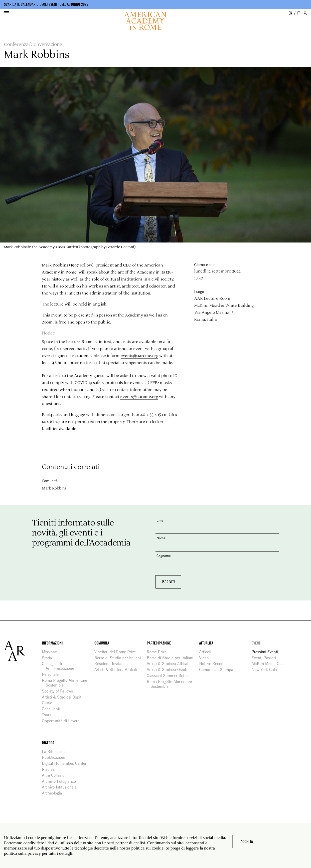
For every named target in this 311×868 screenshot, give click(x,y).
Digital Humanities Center (66, 763)
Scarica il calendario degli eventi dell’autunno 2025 (46, 4)
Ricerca (48, 743)
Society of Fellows (59, 691)
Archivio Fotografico (61, 781)
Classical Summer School (170, 676)
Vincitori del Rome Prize (117, 652)
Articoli (207, 652)
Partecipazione (159, 643)
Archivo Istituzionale (61, 787)
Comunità (102, 643)
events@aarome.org (139, 355)
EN (290, 13)
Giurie (49, 703)
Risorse (50, 769)
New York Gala (266, 670)
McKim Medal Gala (270, 664)
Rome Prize (158, 652)
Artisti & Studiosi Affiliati (118, 670)
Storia (49, 658)
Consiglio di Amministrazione (60, 666)
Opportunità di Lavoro (63, 721)
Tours (48, 715)
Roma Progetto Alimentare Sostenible (66, 683)
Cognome (164, 556)
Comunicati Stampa (218, 670)
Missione (51, 652)
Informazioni (52, 643)
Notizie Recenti (214, 664)
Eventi (256, 643)
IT (299, 13)
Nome (161, 538)
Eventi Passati (266, 658)
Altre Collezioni (57, 775)
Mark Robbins (55, 265)
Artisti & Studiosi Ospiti (64, 697)
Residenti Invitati (111, 664)
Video (206, 658)
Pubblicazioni (55, 757)
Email (161, 520)
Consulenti (53, 709)
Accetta (247, 842)
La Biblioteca (55, 752)
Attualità (206, 643)
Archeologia (54, 793)
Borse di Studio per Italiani (119, 658)
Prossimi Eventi (267, 652)
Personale (52, 674)
